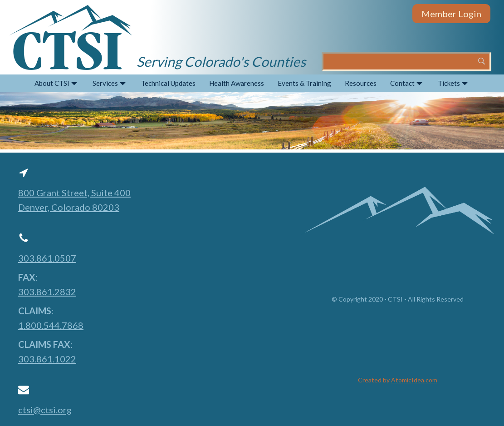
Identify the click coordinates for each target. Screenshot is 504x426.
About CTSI (57, 83)
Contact (407, 83)
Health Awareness (237, 83)
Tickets (454, 83)
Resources (361, 83)
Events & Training (304, 83)
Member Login (451, 14)
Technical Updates (168, 83)
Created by (398, 380)
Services (110, 83)
